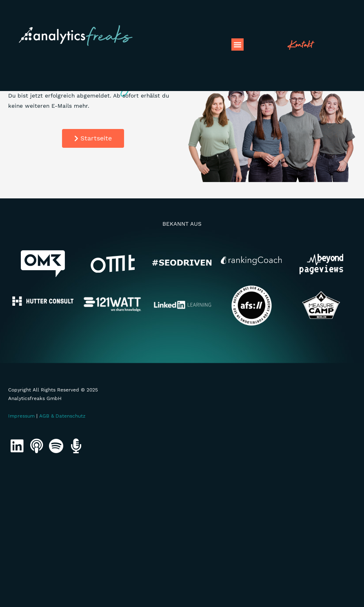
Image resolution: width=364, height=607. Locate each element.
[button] (237, 44)
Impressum (21, 416)
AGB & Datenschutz (62, 416)
